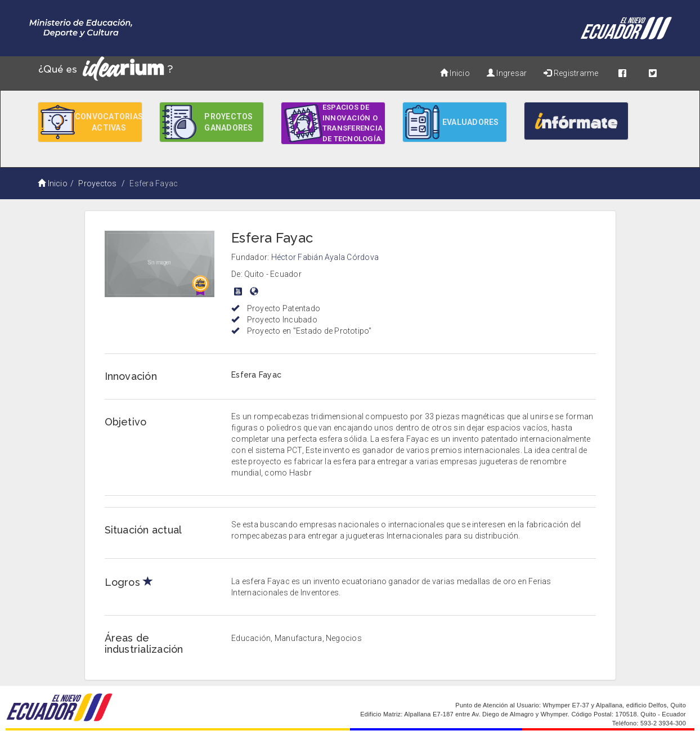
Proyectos (97, 183)
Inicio (455, 73)
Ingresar (507, 73)
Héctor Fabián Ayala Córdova (325, 257)
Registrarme (571, 73)
